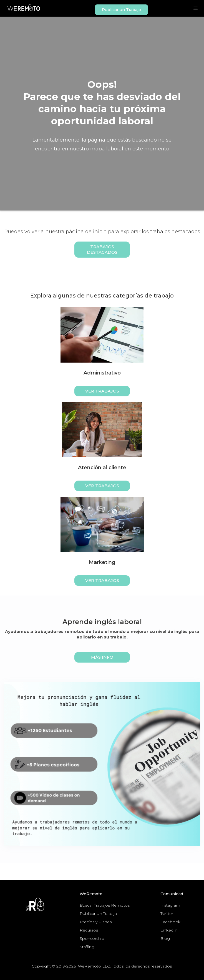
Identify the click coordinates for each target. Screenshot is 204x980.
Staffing (87, 947)
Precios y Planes (96, 922)
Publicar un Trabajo (121, 10)
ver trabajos (102, 391)
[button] (196, 8)
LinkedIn (169, 930)
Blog (165, 938)
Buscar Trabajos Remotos (105, 905)
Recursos (89, 930)
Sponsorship (92, 938)
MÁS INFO (102, 657)
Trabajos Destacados (102, 249)
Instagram (170, 905)
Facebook (170, 922)
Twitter (167, 914)
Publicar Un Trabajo (98, 914)
